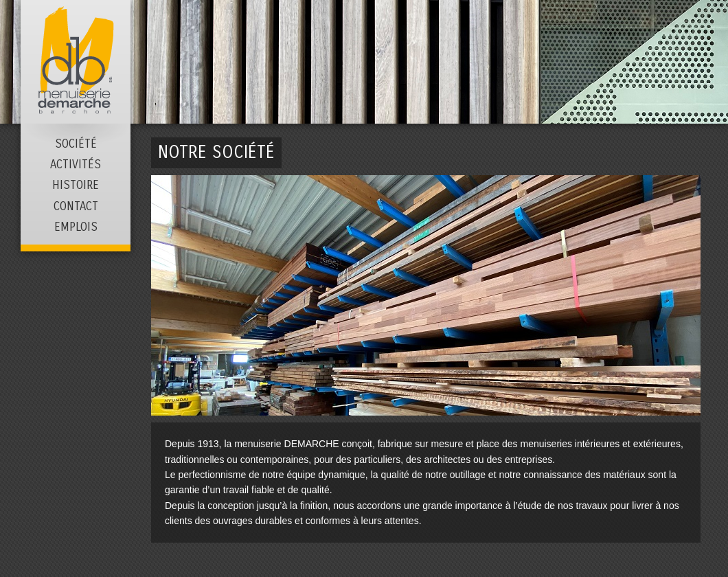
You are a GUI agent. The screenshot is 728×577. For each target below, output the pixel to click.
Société (76, 144)
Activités (76, 165)
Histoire (76, 185)
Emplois (76, 227)
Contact (76, 207)
